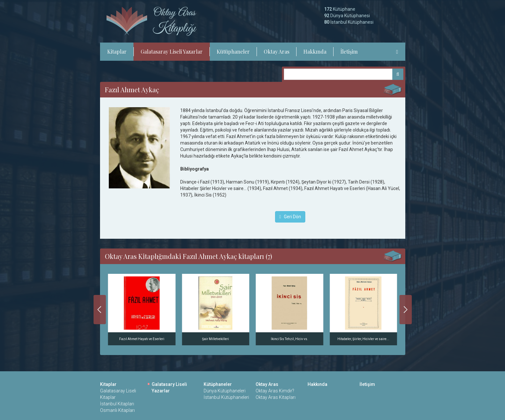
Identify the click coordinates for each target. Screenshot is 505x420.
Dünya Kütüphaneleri (225, 391)
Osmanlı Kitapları (117, 410)
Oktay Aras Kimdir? (275, 391)
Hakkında (315, 51)
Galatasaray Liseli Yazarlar (172, 51)
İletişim (349, 51)
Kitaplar (117, 51)
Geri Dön (290, 217)
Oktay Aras (277, 51)
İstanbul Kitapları (117, 404)
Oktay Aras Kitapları (276, 397)
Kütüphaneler (233, 51)
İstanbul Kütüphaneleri (226, 397)
